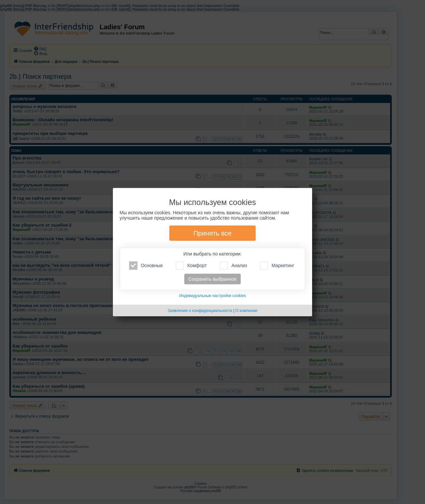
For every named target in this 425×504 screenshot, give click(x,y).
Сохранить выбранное (212, 279)
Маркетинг (277, 266)
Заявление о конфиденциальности (200, 311)
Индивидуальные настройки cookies (213, 296)
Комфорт (191, 266)
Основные (146, 266)
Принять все (212, 233)
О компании (246, 311)
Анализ (233, 266)
